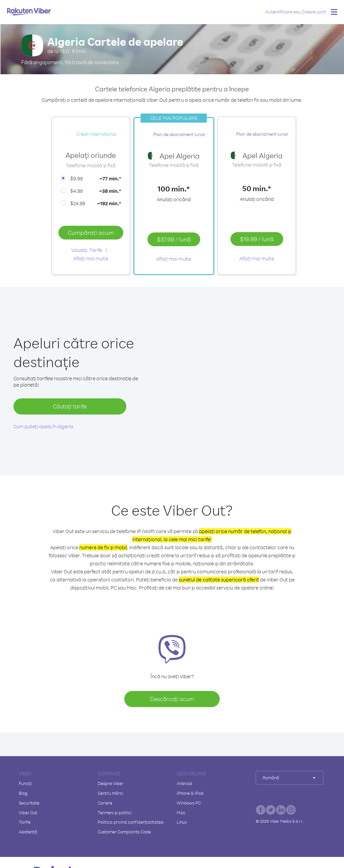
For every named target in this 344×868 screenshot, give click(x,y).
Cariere (105, 803)
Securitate (29, 803)
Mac (181, 813)
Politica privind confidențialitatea (131, 822)
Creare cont (314, 12)
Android (184, 783)
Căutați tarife (70, 406)
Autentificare (279, 12)
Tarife (25, 822)
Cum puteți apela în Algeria (43, 426)
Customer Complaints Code (124, 832)
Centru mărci (111, 793)
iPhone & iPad (190, 793)
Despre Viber (111, 783)
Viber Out (28, 813)
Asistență (28, 832)
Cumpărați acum (91, 232)
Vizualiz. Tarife (87, 250)
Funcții (25, 783)
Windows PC (189, 803)
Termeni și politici (115, 813)
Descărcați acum (172, 699)
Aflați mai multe (91, 258)
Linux (182, 822)
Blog (23, 793)
